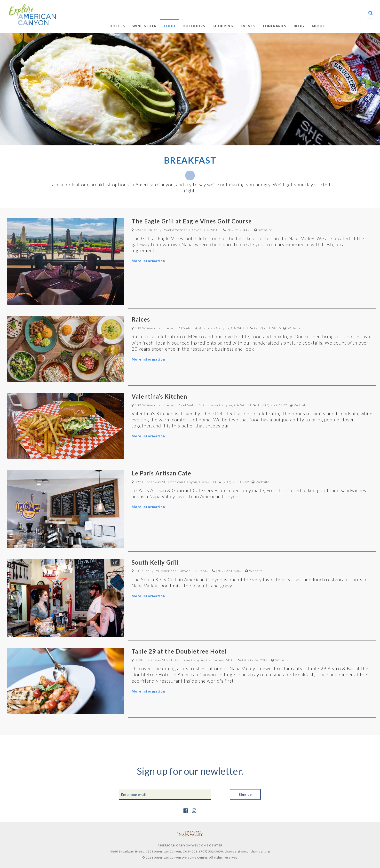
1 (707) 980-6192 (272, 405)
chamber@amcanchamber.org (247, 851)
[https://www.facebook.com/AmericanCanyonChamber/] (186, 810)
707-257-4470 (239, 230)
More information (148, 261)
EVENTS (248, 26)
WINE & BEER (144, 26)
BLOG (299, 26)
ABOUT (318, 26)
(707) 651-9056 (268, 328)
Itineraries (275, 26)
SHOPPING (223, 26)
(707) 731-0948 (236, 482)
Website (265, 230)
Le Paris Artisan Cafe (161, 473)
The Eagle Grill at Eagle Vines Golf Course (192, 221)
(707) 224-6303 (229, 571)
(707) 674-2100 (255, 660)
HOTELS (117, 26)
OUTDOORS (194, 26)
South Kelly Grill (155, 562)
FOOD (170, 26)
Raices (141, 319)
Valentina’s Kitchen (159, 396)
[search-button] (371, 13)
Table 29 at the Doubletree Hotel (179, 651)
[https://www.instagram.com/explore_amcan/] (194, 810)
